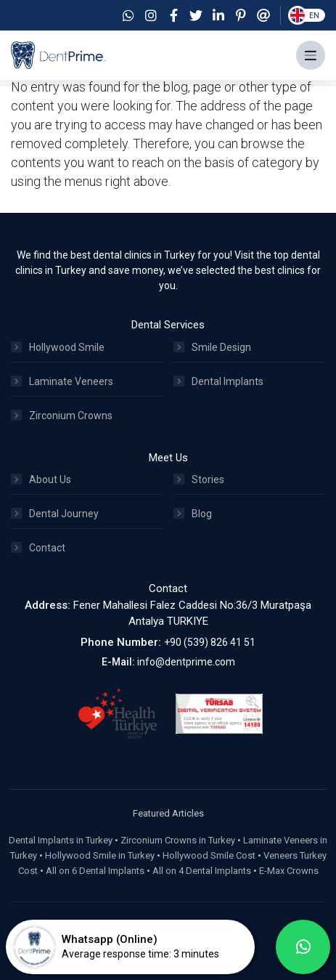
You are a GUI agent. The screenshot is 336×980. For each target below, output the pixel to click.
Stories (199, 479)
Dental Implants (218, 381)
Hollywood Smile (58, 347)
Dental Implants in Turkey (61, 840)
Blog (193, 514)
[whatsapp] (303, 947)
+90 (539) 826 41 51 (210, 642)
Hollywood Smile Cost (209, 855)
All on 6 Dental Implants (95, 871)
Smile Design (212, 347)
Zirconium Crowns (62, 416)
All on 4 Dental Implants (202, 871)
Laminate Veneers (62, 381)
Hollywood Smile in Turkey (100, 855)
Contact (38, 548)
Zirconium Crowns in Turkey (178, 840)
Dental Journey (55, 514)
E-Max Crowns (289, 871)
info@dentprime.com (186, 662)
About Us (41, 479)
